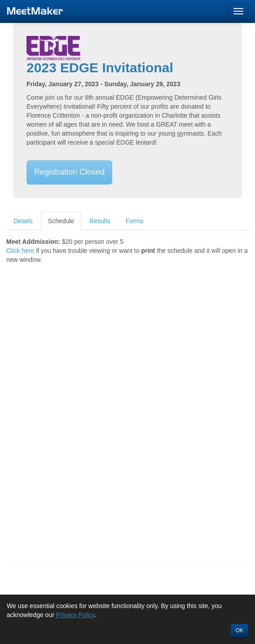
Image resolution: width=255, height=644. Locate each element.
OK (240, 631)
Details (23, 221)
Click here (20, 251)
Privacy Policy (75, 615)
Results (100, 221)
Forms (135, 221)
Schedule (61, 221)
